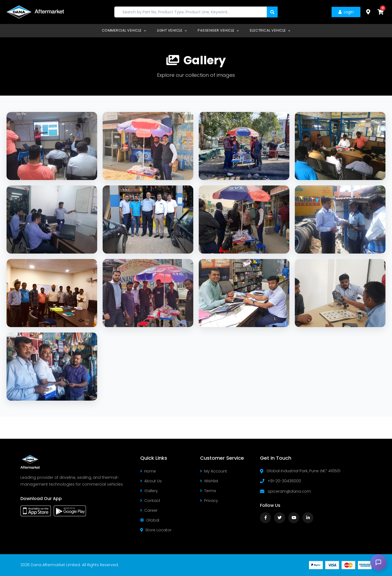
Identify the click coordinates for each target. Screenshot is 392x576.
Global (150, 520)
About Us (151, 481)
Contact (150, 501)
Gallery (149, 491)
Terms (208, 491)
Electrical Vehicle (270, 30)
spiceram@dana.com (289, 491)
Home (148, 471)
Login (346, 12)
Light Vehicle (172, 30)
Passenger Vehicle (218, 30)
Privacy (209, 501)
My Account (214, 471)
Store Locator (156, 530)
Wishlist (209, 481)
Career (149, 510)
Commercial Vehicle (124, 30)
